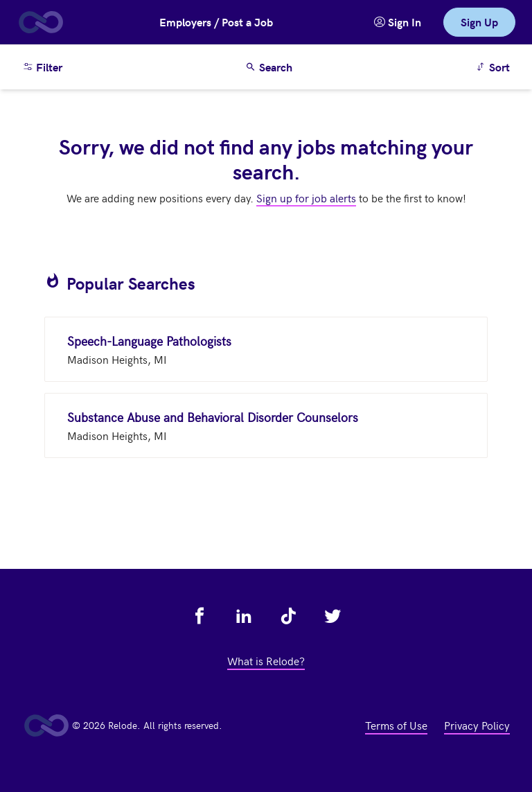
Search (269, 67)
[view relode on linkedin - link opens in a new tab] (244, 616)
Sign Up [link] (479, 22)
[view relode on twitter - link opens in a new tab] (332, 616)
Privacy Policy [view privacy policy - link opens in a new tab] (477, 725)
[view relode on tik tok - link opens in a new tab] (288, 616)
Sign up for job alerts (306, 197)
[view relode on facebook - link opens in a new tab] (199, 616)
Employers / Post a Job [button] (216, 22)
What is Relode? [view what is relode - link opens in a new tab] (266, 660)
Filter (42, 67)
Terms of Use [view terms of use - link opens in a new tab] (396, 725)
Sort (495, 66)
